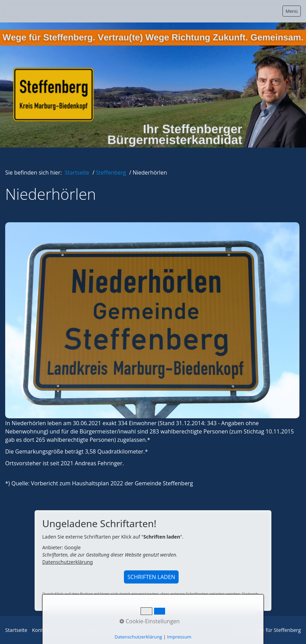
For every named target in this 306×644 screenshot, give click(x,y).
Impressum (124, 630)
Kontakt (41, 630)
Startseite (77, 172)
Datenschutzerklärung (67, 562)
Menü (292, 11)
